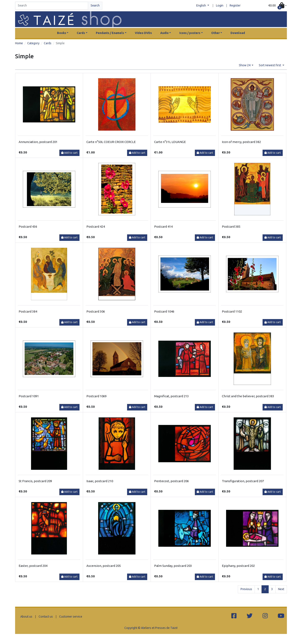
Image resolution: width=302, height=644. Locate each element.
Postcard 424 (96, 227)
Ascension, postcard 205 (104, 566)
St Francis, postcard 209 (35, 481)
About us (26, 617)
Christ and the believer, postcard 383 (248, 396)
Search (95, 5)
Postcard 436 (28, 227)
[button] (278, 6)
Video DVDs (143, 33)
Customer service (71, 617)
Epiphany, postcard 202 (238, 566)
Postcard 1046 (164, 311)
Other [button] (215, 33)
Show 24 (245, 65)
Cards (48, 43)
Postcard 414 (163, 227)
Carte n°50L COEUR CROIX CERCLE (111, 142)
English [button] (201, 5)
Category (33, 43)
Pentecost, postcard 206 (171, 481)
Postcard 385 (231, 227)
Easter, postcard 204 (33, 566)
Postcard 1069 (96, 396)
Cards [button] (81, 33)
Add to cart (69, 153)
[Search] (52, 6)
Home (19, 43)
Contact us (46, 617)
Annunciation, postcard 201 (38, 142)
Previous (246, 589)
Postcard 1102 (232, 311)
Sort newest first (270, 65)
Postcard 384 (28, 311)
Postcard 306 (96, 311)
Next (281, 589)
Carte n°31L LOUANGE (170, 142)
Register (235, 5)
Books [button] (62, 33)
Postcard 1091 (29, 396)
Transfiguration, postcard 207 (243, 481)
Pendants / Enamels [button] (110, 33)
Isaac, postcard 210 (100, 481)
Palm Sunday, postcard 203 (173, 566)
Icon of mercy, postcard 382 (241, 142)
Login (220, 5)
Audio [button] (164, 33)
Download (238, 33)
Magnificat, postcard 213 (171, 396)
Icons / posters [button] (190, 33)
